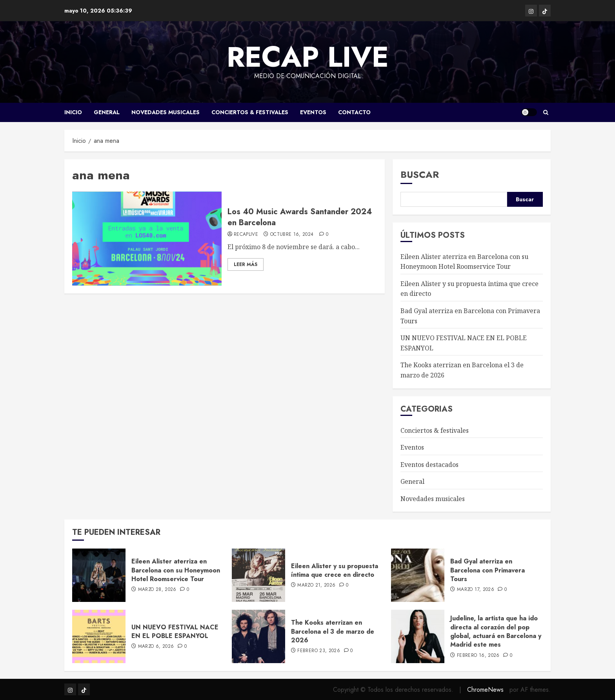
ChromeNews (485, 690)
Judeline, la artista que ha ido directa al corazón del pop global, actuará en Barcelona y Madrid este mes (496, 631)
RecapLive (246, 235)
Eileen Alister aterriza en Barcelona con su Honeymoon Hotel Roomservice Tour (176, 570)
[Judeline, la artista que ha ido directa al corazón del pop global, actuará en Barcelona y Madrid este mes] (418, 636)
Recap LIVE (308, 57)
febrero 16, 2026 (478, 656)
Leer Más (246, 264)
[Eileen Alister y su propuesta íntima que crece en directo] (258, 575)
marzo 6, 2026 (156, 647)
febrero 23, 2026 (319, 651)
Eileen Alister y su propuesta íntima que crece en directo (335, 570)
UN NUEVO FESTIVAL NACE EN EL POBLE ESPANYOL (175, 632)
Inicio (73, 112)
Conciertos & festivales (250, 112)
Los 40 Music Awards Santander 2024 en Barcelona (300, 217)
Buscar (420, 174)
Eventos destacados (429, 465)
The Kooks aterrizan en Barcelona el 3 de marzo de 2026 (333, 631)
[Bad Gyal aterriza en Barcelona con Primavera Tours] (418, 575)
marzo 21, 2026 (316, 585)
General (107, 112)
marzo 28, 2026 (157, 590)
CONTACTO (354, 112)
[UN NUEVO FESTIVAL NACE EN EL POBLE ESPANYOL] (99, 636)
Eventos (313, 112)
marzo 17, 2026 (476, 590)
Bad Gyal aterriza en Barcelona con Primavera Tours (488, 570)
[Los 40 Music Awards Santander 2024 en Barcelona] (147, 239)
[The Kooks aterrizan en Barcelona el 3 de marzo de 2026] (258, 636)
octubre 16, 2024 (292, 235)
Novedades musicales (166, 112)
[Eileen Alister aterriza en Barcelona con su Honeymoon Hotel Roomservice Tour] (99, 575)
